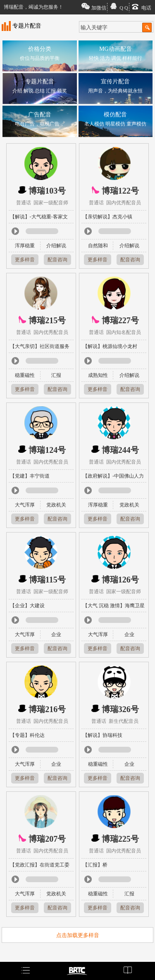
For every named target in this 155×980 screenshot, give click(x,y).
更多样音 (25, 260)
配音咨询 (57, 260)
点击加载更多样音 (78, 935)
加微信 (99, 8)
